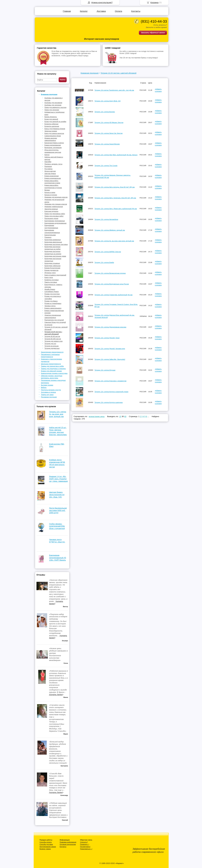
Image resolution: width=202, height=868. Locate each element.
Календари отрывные (52, 263)
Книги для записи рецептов (54, 133)
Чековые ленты (50, 306)
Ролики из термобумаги (53, 303)
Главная (67, 11)
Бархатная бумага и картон (54, 143)
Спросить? (84, 842)
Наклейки (48, 162)
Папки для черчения (52, 110)
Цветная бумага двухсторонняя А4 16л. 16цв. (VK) (57, 495)
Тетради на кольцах (52, 346)
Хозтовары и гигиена (48, 392)
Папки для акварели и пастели (55, 107)
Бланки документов (51, 270)
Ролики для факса (51, 301)
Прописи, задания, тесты (53, 164)
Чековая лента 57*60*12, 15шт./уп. (57, 541)
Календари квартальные (53, 242)
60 (125, 416)
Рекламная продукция (49, 397)
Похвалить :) (85, 844)
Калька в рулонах (51, 195)
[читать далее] (56, 695)
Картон (47, 155)
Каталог (84, 11)
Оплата (119, 11)
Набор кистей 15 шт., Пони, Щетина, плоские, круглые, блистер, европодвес (58, 431)
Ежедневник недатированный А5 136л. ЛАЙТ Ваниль (58, 558)
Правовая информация (68, 842)
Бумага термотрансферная (54, 311)
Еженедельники (50, 235)
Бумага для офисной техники (51, 371)
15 (120, 416)
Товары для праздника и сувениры (53, 369)
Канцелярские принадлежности (52, 352)
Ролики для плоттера (52, 294)
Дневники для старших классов (56, 204)
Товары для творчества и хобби (52, 366)
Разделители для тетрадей (54, 320)
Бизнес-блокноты (51, 117)
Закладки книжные (51, 209)
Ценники (48, 313)
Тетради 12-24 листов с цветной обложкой (118, 73)
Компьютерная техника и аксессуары (54, 373)
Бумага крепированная (53, 145)
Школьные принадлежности (51, 364)
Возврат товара (45, 849)
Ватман (47, 190)
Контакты (136, 11)
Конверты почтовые (52, 280)
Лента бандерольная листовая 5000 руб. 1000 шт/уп (58, 510)
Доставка (101, 11)
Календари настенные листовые (56, 244)
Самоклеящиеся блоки (53, 136)
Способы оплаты (46, 842)
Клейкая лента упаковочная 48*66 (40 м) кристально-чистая (57, 463)
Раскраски (48, 166)
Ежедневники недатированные (55, 223)
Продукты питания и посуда (51, 390)
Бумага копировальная (53, 178)
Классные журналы (51, 211)
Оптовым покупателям (68, 844)
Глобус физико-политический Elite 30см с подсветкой (57, 526)
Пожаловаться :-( (86, 849)
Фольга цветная (50, 171)
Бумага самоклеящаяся (53, 308)
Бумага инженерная (52, 176)
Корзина (154, 2)
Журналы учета (50, 273)
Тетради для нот (50, 344)
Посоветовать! (85, 847)
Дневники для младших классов (56, 197)
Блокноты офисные (51, 124)
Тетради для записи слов (54, 341)
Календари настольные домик (55, 256)
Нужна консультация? (102, 2)
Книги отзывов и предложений (55, 275)
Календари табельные (52, 266)
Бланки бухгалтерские (52, 268)
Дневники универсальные (54, 207)
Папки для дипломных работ (55, 214)
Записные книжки (51, 131)
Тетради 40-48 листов (52, 336)
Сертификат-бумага (52, 292)
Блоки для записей (51, 119)
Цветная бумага (50, 174)
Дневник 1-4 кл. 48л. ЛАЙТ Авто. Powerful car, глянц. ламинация (58, 479)
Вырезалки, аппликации (53, 148)
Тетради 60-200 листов (53, 339)
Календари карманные (53, 240)
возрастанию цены (97, 416)
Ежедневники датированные (55, 221)
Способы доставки (46, 844)
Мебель (44, 387)
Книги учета (49, 277)
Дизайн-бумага (50, 289)
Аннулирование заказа (48, 847)
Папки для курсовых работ (54, 216)
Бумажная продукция (90, 73)
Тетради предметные (52, 348)
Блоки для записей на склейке (55, 122)
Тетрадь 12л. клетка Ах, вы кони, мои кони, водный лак (58, 414)
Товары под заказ (47, 395)
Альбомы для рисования (53, 103)
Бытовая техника (47, 385)
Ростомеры (48, 169)
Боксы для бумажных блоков (55, 129)
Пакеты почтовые (51, 282)
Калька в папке (50, 192)
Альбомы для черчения (53, 105)
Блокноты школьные (52, 126)
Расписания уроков (51, 218)
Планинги (48, 237)
